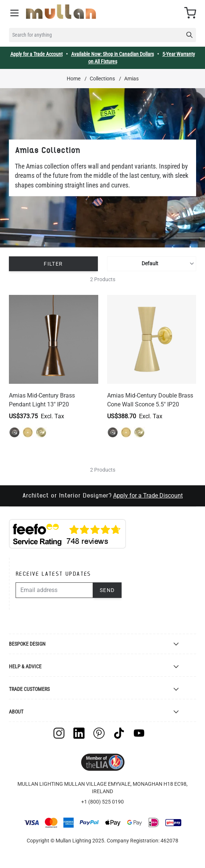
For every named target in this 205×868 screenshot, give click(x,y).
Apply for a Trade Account (37, 54)
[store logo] (61, 12)
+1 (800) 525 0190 (102, 802)
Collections (102, 79)
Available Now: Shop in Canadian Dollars (113, 54)
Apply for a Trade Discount (148, 495)
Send (107, 590)
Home (74, 79)
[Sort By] (152, 264)
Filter (53, 264)
